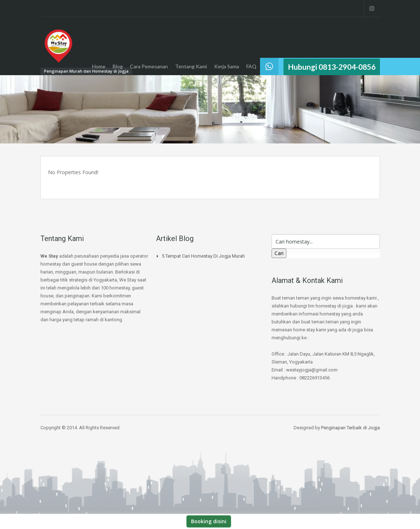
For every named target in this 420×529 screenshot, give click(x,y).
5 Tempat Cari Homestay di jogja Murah (203, 256)
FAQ (251, 66)
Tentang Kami (191, 66)
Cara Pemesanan (149, 66)
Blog (118, 66)
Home (99, 66)
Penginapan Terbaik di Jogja (350, 428)
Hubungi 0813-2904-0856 (332, 67)
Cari (279, 253)
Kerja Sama (227, 66)
